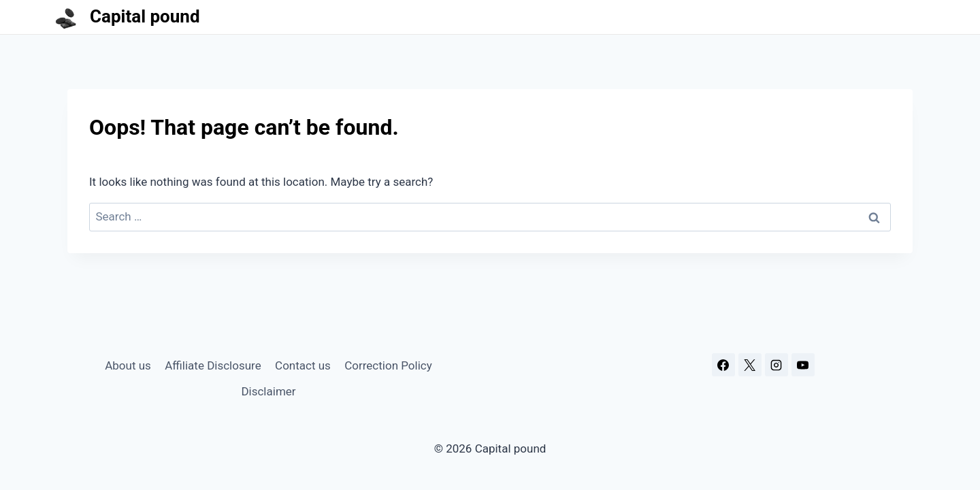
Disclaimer (268, 391)
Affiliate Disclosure (213, 365)
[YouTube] (803, 365)
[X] (750, 365)
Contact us (303, 365)
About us (128, 365)
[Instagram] (777, 365)
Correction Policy (388, 365)
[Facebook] (723, 365)
